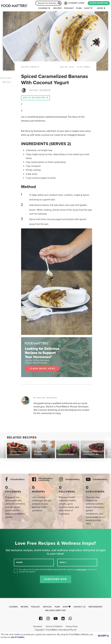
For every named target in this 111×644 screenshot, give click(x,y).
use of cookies (18, 637)
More (100, 8)
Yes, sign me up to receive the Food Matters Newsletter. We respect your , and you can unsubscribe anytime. (58, 571)
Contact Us (79, 607)
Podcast (69, 8)
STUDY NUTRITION (99, 3)
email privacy (82, 570)
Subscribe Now (56, 579)
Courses (43, 8)
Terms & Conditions (54, 626)
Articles (47, 607)
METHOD (7, 82)
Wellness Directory (56, 610)
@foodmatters (17, 479)
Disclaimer (38, 626)
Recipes (58, 8)
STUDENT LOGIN (74, 3)
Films (79, 8)
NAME (20, 562)
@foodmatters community (46, 479)
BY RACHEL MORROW (45, 398)
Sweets (35, 67)
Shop (88, 8)
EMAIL (63, 562)
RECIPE (25, 67)
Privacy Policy (72, 626)
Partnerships (95, 607)
